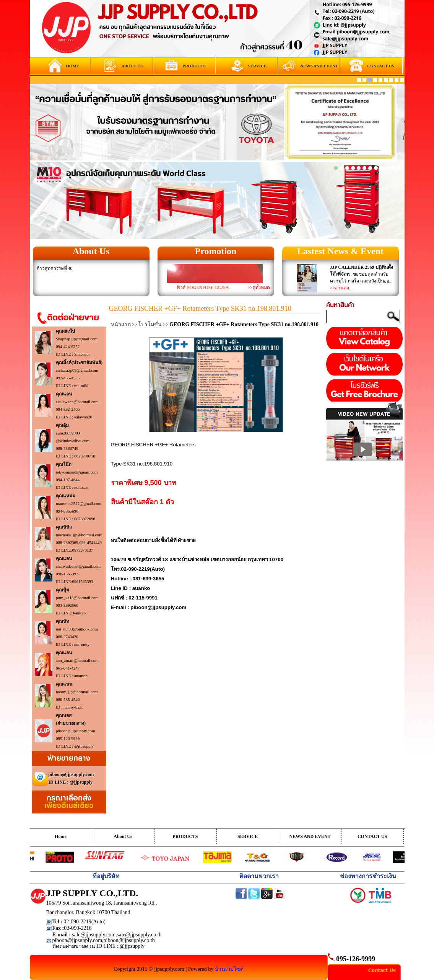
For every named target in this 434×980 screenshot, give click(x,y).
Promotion (216, 251)
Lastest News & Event (340, 251)
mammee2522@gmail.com (79, 503)
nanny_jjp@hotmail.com (77, 692)
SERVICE (248, 836)
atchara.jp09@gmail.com (77, 370)
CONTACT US (372, 836)
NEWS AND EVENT (310, 836)
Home (61, 836)
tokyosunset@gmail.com (77, 472)
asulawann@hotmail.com (77, 402)
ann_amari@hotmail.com (77, 660)
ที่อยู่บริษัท (106, 876)
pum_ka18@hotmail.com (77, 598)
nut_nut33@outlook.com (77, 629)
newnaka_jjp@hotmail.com (79, 535)
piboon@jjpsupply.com (76, 731)
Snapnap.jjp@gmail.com (77, 339)
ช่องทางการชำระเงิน (368, 876)
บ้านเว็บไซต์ (229, 969)
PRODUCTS (185, 836)
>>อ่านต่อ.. (341, 288)
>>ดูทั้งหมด (259, 287)
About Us (91, 251)
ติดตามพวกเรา (259, 876)
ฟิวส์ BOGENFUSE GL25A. (203, 287)
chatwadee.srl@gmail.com (78, 566)
